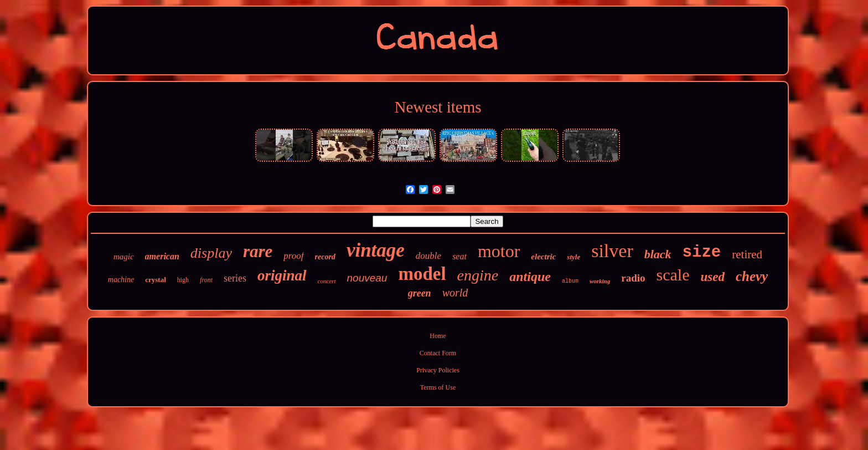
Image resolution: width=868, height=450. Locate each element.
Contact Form (438, 353)
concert (327, 281)
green (420, 293)
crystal (156, 280)
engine (478, 275)
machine (121, 280)
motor (499, 251)
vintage (376, 250)
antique (530, 277)
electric (543, 257)
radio (633, 278)
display (211, 253)
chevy (752, 276)
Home (438, 336)
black (658, 254)
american (162, 256)
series (235, 278)
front (206, 280)
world (455, 293)
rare (258, 251)
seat (459, 256)
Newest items (438, 107)
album (570, 281)
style (573, 257)
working (600, 281)
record (325, 257)
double (428, 256)
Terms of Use (438, 387)
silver (612, 251)
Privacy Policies (438, 370)
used (712, 277)
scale (673, 275)
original (282, 275)
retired (747, 254)
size (702, 252)
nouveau (367, 278)
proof (293, 256)
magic (124, 257)
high (183, 280)
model (422, 274)
